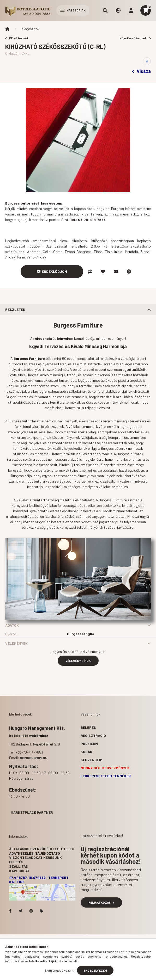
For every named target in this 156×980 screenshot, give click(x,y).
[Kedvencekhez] (103, 272)
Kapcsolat (19, 871)
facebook (10, 911)
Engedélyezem (95, 970)
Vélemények (16, 643)
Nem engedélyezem (59, 970)
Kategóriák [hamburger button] (73, 10)
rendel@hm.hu (34, 758)
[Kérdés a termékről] (129, 272)
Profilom (89, 744)
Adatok (12, 625)
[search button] (105, 10)
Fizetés (16, 862)
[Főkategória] (7, 29)
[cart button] (146, 10)
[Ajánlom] (116, 272)
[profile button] (131, 10)
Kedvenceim (92, 760)
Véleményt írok (78, 661)
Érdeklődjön (54, 271)
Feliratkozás (101, 902)
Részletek (15, 309)
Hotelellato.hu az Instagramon (31, 911)
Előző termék (17, 38)
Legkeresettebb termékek (106, 776)
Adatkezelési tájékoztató (35, 853)
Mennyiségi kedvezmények (105, 768)
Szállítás (19, 866)
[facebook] (147, 61)
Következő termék (135, 38)
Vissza (141, 71)
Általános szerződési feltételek (42, 849)
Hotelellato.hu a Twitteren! (21, 911)
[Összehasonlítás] (90, 272)
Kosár (86, 752)
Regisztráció (93, 735)
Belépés (88, 727)
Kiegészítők (31, 29)
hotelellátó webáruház (29, 735)
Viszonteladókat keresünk (35, 857)
